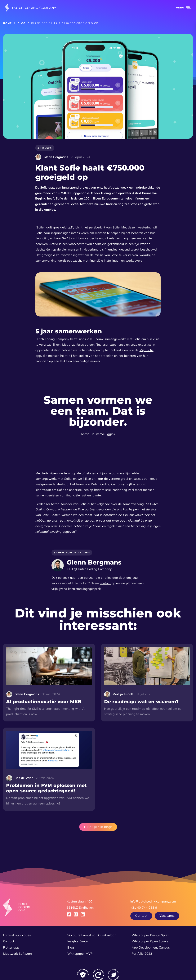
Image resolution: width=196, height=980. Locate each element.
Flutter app (11, 947)
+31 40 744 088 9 (144, 907)
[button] (181, 8)
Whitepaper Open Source (150, 941)
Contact (141, 916)
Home (7, 23)
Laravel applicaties (17, 935)
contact (105, 583)
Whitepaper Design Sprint (151, 935)
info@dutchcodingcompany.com (153, 901)
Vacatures (167, 916)
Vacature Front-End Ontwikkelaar (91, 935)
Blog (22, 23)
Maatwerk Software (18, 954)
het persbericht (94, 227)
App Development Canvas (151, 947)
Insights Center (78, 941)
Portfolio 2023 (142, 954)
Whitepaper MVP (80, 954)
